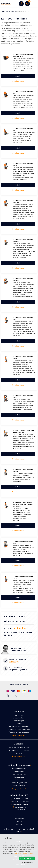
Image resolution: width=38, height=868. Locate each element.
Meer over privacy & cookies (24, 853)
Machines (10, 11)
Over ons (19, 821)
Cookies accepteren (27, 858)
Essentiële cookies (27, 863)
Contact (19, 824)
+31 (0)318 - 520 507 (20, 799)
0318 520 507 (14, 662)
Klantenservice (19, 819)
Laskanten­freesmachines (19, 780)
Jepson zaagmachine (19, 783)
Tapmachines (19, 777)
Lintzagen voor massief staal (19, 747)
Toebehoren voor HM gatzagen (19, 729)
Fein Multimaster (19, 785)
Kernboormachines (19, 769)
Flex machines (19, 771)
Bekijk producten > (19, 735)
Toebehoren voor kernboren (19, 726)
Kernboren (19, 715)
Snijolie (19, 753)
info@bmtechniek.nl (20, 804)
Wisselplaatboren (19, 718)
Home (3, 11)
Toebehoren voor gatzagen (19, 732)
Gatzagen (19, 724)
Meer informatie (18, 81)
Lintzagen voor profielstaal (19, 750)
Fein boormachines (19, 774)
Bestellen (18, 76)
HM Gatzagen (19, 721)
